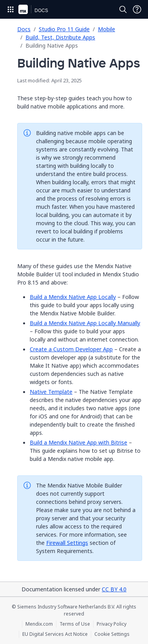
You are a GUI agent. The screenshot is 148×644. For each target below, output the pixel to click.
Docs (24, 29)
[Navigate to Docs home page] (41, 9)
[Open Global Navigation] (11, 9)
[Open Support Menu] (137, 9)
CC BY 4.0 (114, 589)
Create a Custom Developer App (71, 349)
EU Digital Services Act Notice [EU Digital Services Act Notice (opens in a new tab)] (55, 634)
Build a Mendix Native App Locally (73, 297)
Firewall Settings (67, 543)
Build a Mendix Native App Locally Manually (85, 323)
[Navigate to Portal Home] (23, 9)
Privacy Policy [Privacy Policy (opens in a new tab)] (112, 624)
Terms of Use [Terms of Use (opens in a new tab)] (75, 624)
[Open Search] (123, 9)
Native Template (51, 392)
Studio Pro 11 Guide (64, 29)
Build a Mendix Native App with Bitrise (79, 442)
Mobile (106, 29)
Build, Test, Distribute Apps (60, 37)
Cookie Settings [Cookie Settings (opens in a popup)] (112, 634)
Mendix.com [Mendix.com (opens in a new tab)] (39, 624)
